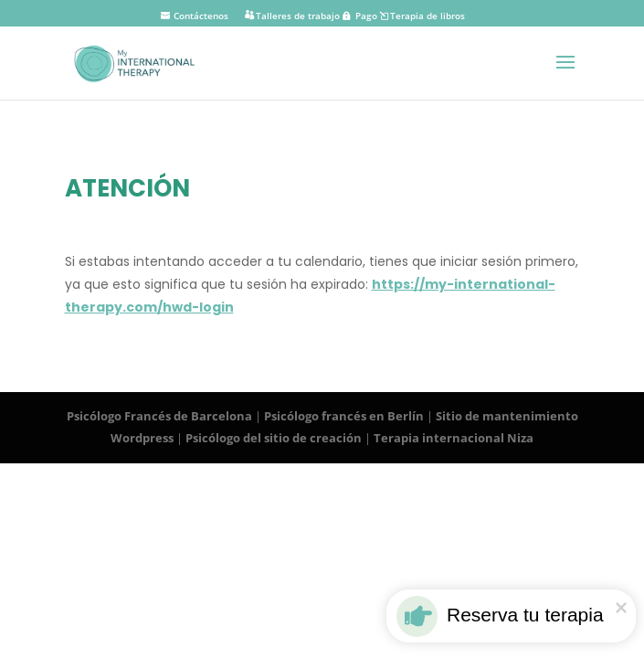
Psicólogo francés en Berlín (344, 416)
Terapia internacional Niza (454, 438)
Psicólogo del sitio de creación (274, 438)
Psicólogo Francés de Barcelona (159, 416)
